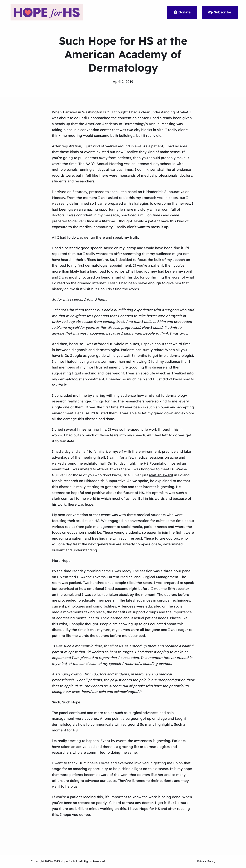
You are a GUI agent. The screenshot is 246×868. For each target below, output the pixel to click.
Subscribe (220, 12)
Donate (182, 12)
